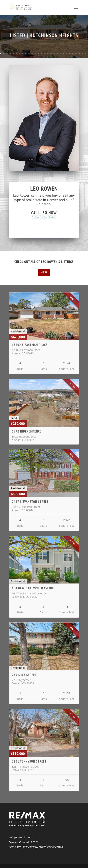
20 (60, 54)
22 (67, 54)
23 (70, 54)
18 (54, 54)
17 (51, 54)
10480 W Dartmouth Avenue (33, 588)
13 (38, 54)
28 (86, 54)
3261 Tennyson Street (29, 761)
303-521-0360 (44, 217)
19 (57, 54)
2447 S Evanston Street (30, 502)
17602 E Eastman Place (30, 345)
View (44, 272)
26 (79, 54)
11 (32, 54)
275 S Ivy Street (24, 675)
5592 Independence (27, 431)
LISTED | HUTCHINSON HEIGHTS (44, 35)
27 (82, 54)
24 (73, 54)
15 (45, 54)
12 (35, 54)
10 (29, 54)
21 (64, 54)
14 (42, 54)
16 (48, 54)
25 (76, 54)
